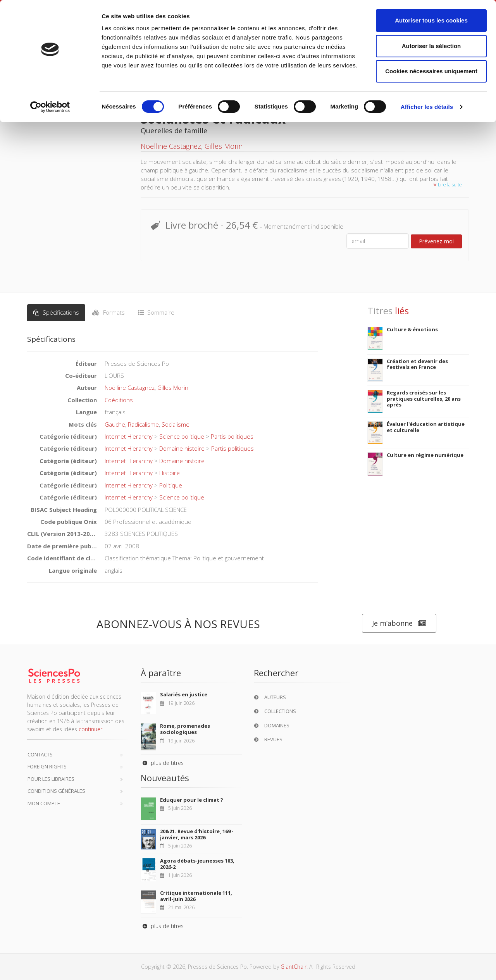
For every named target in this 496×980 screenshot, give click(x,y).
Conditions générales (56, 791)
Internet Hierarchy (129, 436)
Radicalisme (143, 424)
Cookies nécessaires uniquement (431, 71)
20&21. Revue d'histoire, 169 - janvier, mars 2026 (197, 834)
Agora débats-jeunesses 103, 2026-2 (197, 864)
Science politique (182, 436)
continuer (90, 729)
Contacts (40, 754)
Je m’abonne (399, 623)
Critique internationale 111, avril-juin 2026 (196, 896)
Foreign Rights (47, 766)
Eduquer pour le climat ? (192, 800)
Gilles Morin (224, 146)
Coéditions (119, 400)
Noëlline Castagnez (171, 146)
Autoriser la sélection (431, 46)
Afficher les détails (427, 107)
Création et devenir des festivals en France (417, 364)
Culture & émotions (412, 329)
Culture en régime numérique (425, 455)
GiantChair (294, 967)
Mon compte (44, 803)
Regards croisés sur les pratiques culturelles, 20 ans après (424, 399)
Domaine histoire (182, 448)
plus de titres (162, 763)
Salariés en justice (184, 694)
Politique (171, 485)
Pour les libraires (51, 779)
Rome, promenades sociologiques (185, 729)
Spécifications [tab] (56, 312)
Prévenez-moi (436, 241)
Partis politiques (232, 436)
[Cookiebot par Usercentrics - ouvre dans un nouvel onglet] (50, 107)
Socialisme (176, 424)
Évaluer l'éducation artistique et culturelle (426, 427)
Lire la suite (448, 185)
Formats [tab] (108, 312)
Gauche (115, 424)
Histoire (170, 473)
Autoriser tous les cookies (431, 20)
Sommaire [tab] (156, 312)
